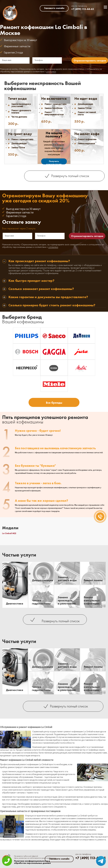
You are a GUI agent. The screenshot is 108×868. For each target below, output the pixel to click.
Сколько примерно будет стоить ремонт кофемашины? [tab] (52, 305)
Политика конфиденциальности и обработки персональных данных (32, 862)
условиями (51, 72)
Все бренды (54, 403)
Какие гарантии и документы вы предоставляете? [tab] (48, 297)
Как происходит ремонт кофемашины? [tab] (39, 261)
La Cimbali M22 (9, 533)
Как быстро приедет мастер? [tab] (31, 281)
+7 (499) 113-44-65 (83, 9)
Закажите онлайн (54, 8)
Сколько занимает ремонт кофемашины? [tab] (41, 289)
